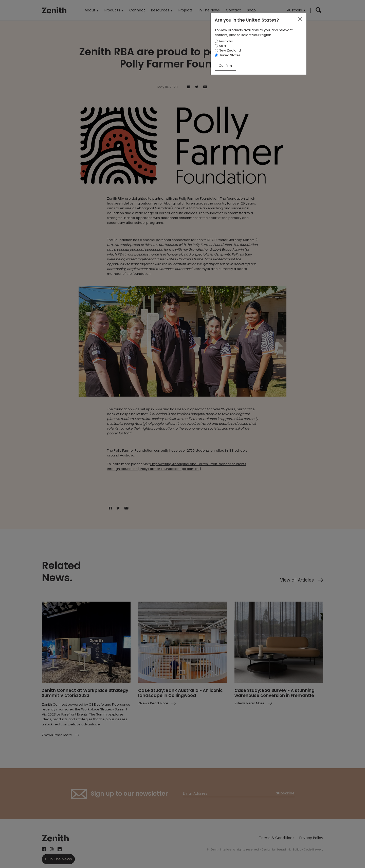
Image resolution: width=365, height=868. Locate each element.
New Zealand (228, 50)
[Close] (300, 19)
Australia (224, 41)
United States (228, 55)
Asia (220, 46)
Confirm (225, 66)
